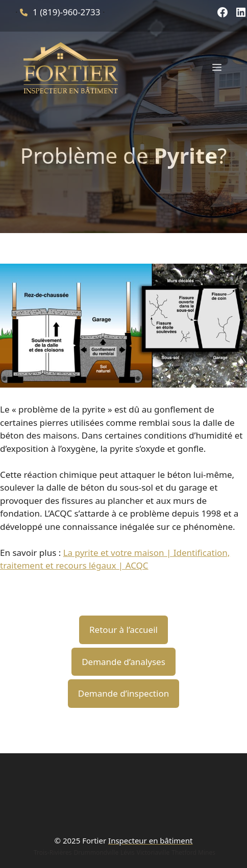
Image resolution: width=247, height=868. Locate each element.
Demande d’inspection (123, 693)
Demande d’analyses (123, 662)
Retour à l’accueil (123, 630)
